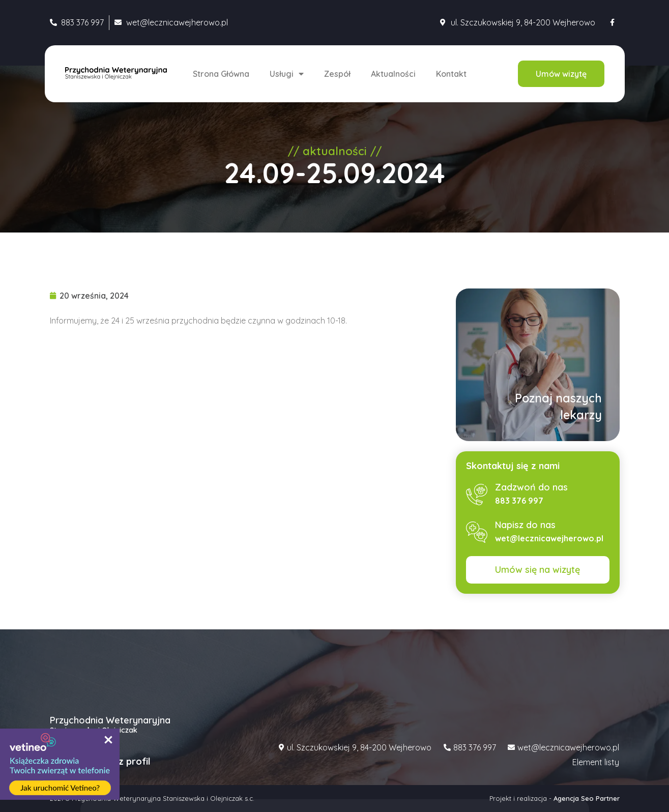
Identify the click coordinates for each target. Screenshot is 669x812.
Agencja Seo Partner (587, 798)
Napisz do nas (525, 525)
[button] (561, 74)
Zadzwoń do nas (531, 487)
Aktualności (393, 74)
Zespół (337, 74)
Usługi (287, 74)
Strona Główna (221, 74)
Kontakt (451, 74)
